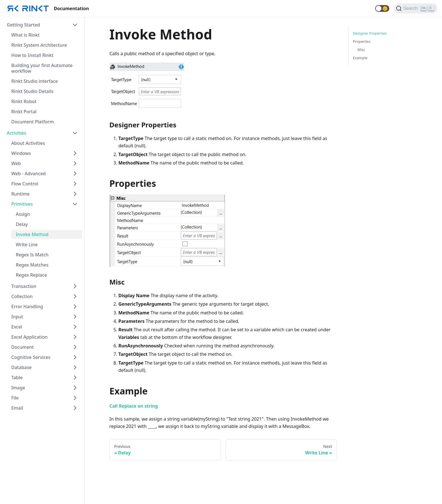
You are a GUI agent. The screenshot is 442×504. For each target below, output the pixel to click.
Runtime (20, 194)
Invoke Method (32, 234)
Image (18, 388)
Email (17, 408)
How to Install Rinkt (32, 55)
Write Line (27, 245)
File (15, 398)
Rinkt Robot (24, 101)
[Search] (416, 8)
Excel (17, 327)
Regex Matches (32, 265)
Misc (361, 50)
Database (21, 367)
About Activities (28, 143)
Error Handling (27, 307)
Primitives (22, 204)
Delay (22, 224)
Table (17, 378)
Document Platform (33, 122)
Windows (21, 153)
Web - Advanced (28, 174)
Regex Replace (31, 275)
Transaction (24, 286)
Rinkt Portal (24, 112)
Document (23, 347)
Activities (16, 133)
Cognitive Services (31, 357)
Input (17, 317)
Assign (23, 214)
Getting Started (23, 25)
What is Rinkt (25, 35)
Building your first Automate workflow (42, 68)
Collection (22, 296)
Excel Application (29, 337)
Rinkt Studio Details (32, 91)
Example (360, 58)
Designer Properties (370, 33)
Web (16, 163)
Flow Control (25, 184)
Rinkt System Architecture (39, 45)
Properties (362, 41)
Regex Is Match (32, 255)
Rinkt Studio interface (35, 81)
